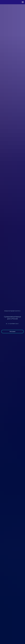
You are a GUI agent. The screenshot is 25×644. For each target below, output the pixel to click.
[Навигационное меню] (23, 2)
